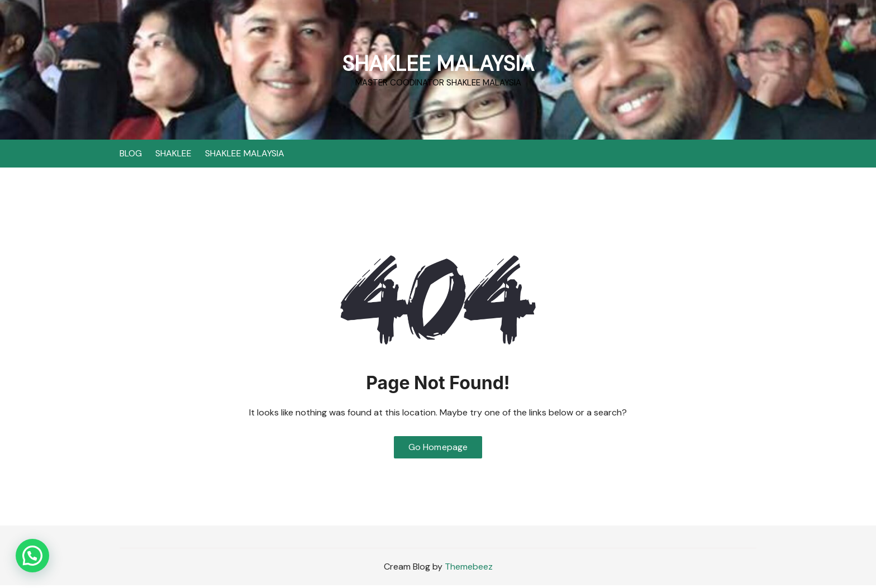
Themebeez (469, 569)
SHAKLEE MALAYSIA (438, 63)
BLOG (131, 153)
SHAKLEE (173, 153)
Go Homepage (438, 449)
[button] (32, 556)
